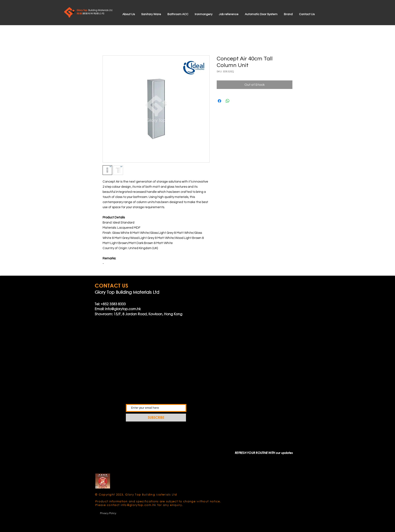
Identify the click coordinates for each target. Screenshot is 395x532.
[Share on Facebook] (219, 101)
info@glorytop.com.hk (123, 309)
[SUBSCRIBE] (156, 418)
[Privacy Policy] (108, 513)
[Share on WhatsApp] (228, 101)
